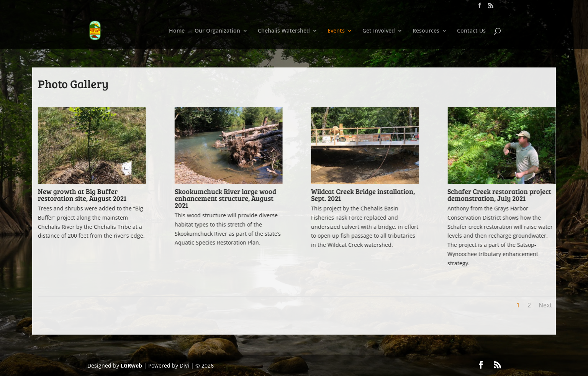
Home (177, 31)
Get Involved (379, 31)
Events (336, 31)
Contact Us (471, 31)
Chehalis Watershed (284, 31)
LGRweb (131, 365)
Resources (426, 31)
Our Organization (217, 31)
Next (545, 305)
